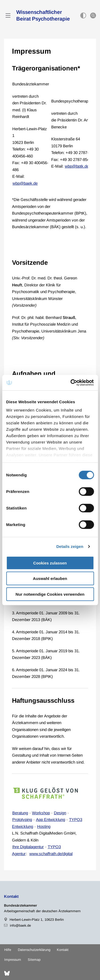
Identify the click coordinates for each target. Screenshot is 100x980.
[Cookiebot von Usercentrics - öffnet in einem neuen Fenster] (71, 383)
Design (60, 813)
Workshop (41, 813)
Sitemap (34, 960)
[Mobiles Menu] (8, 15)
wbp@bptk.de (77, 166)
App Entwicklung (51, 819)
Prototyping (22, 819)
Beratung (20, 813)
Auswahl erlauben (50, 578)
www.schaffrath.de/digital (51, 854)
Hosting (44, 826)
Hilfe (8, 950)
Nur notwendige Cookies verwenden (50, 594)
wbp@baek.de (25, 183)
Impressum (13, 960)
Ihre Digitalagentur (28, 847)
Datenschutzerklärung (34, 950)
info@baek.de (20, 925)
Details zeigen (70, 546)
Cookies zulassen (50, 563)
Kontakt (63, 950)
